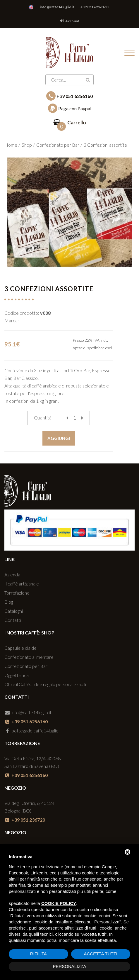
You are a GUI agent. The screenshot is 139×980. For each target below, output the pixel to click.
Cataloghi (14, 611)
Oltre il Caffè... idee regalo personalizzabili (45, 684)
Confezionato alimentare (29, 657)
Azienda (12, 574)
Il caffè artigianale (22, 584)
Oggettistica (17, 675)
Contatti (13, 620)
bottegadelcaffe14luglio (31, 731)
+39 (69, 96)
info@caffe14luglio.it (57, 7)
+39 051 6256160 (94, 7)
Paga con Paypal (70, 108)
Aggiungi (59, 438)
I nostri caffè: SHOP (29, 633)
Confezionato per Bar (58, 145)
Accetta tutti (101, 954)
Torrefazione (17, 593)
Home (11, 145)
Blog (9, 602)
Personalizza (69, 966)
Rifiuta (38, 954)
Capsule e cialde (20, 648)
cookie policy (59, 903)
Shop (27, 145)
